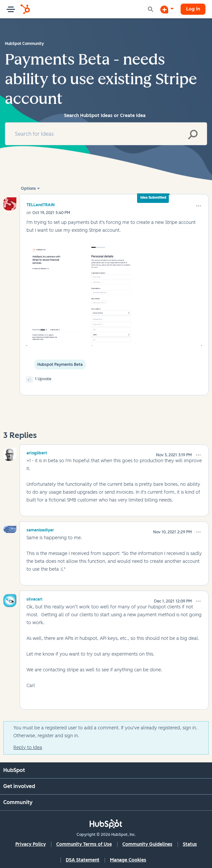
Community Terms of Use (84, 844)
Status (190, 844)
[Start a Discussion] (167, 9)
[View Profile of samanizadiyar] (40, 529)
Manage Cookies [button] (128, 860)
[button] (199, 206)
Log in (193, 9)
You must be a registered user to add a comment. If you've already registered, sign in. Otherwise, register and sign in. (105, 732)
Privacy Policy (31, 844)
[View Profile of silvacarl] (35, 598)
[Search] (106, 134)
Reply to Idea (28, 748)
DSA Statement (83, 860)
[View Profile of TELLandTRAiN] (41, 205)
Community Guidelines (147, 844)
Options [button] (28, 188)
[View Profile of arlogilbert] (37, 452)
